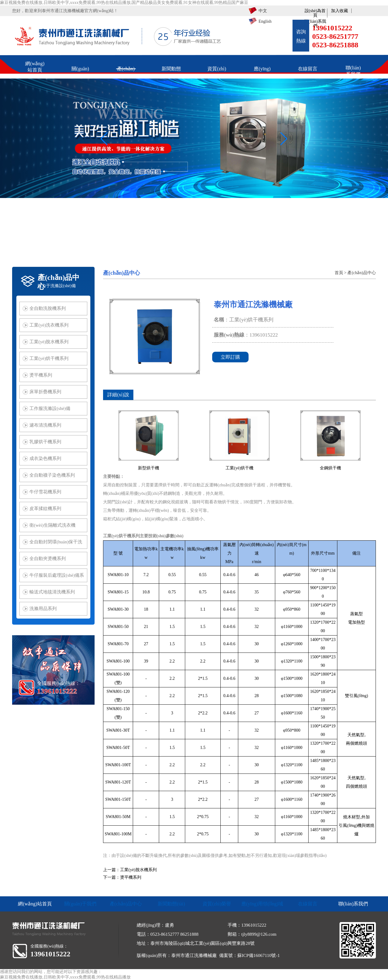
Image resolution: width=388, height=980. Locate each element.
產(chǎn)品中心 (362, 273)
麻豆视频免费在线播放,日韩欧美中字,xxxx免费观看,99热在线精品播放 (65, 977)
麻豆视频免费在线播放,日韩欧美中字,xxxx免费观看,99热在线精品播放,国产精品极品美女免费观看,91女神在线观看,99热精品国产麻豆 (124, 3)
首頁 (339, 273)
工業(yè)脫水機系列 (138, 870)
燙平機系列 (131, 877)
